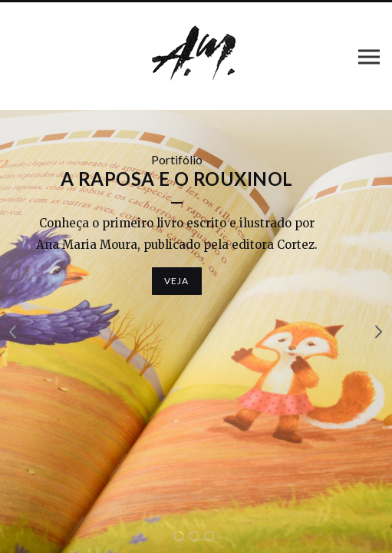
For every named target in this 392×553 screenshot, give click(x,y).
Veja (177, 281)
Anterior (13, 331)
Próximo (379, 331)
